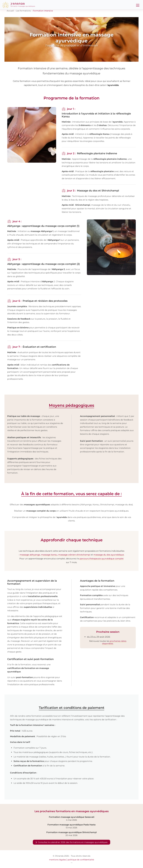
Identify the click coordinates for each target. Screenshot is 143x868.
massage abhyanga (30, 555)
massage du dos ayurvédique (109, 555)
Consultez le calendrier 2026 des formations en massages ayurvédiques (73, 842)
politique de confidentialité (81, 860)
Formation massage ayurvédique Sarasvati (72, 817)
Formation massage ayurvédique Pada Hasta (71, 825)
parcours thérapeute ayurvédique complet (102, 559)
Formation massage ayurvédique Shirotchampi (71, 832)
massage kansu (49, 555)
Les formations (23, 11)
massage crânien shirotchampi (74, 555)
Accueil (10, 11)
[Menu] (138, 5)
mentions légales (58, 860)
